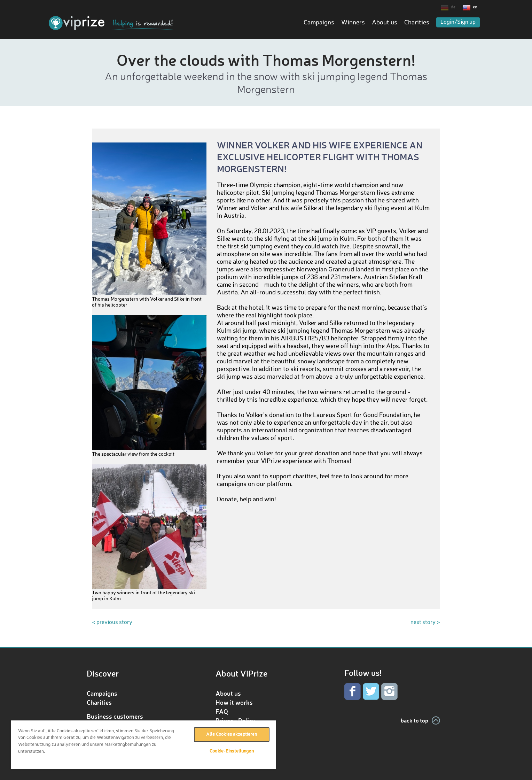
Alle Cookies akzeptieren (232, 735)
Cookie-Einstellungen (232, 751)
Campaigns (319, 23)
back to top (414, 720)
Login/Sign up (458, 22)
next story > (425, 623)
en (475, 7)
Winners (353, 23)
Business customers (115, 716)
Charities (417, 23)
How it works (234, 702)
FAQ (222, 711)
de (453, 7)
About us (385, 23)
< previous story (112, 623)
